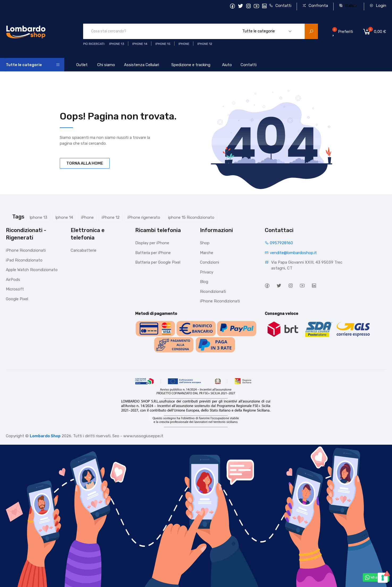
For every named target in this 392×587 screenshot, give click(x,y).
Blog (204, 282)
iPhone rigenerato (144, 217)
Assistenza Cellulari (142, 65)
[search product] (311, 31)
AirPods (13, 280)
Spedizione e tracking (191, 65)
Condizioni (210, 262)
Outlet (82, 65)
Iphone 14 (64, 217)
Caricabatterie (84, 250)
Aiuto (227, 65)
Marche (207, 253)
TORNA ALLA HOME (85, 163)
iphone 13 (117, 44)
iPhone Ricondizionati (26, 250)
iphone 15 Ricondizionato (191, 217)
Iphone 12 (205, 44)
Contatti (280, 6)
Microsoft (15, 289)
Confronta (315, 6)
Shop (205, 243)
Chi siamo (106, 65)
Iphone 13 (38, 217)
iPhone (87, 217)
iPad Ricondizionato (24, 260)
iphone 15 (163, 44)
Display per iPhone (152, 243)
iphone (184, 44)
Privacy (207, 272)
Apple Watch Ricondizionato (32, 270)
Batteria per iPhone (153, 253)
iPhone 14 (140, 44)
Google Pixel (17, 299)
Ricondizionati (213, 292)
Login (378, 6)
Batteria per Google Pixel (158, 262)
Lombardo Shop (45, 436)
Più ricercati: (94, 44)
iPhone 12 (111, 217)
